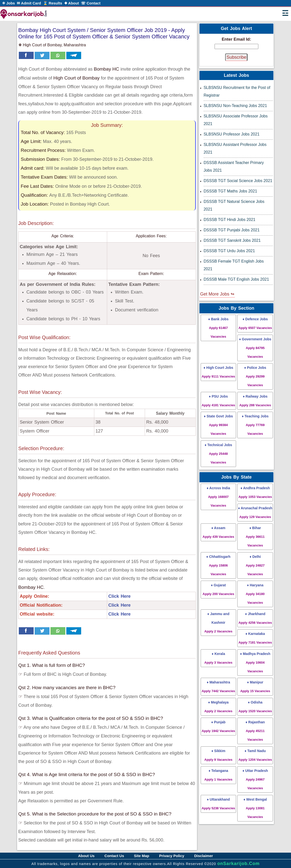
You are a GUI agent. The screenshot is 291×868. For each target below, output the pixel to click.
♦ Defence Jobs (255, 323)
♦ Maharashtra (218, 687)
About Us (86, 856)
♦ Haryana (255, 594)
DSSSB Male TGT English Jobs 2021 (236, 279)
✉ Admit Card (29, 3)
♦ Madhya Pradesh (255, 662)
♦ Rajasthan (255, 731)
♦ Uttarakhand (218, 804)
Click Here (120, 596)
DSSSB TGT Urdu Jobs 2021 (229, 251)
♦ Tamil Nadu (255, 755)
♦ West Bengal (255, 808)
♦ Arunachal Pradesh (255, 512)
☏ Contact (91, 3)
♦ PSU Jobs (218, 401)
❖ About (72, 3)
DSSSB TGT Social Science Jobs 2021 (238, 181)
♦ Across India (218, 497)
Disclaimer (204, 856)
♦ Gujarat (218, 589)
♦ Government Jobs (255, 348)
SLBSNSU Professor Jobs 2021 (232, 134)
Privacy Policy (172, 856)
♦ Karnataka (255, 638)
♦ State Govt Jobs (218, 425)
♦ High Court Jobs (218, 372)
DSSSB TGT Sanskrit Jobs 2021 (232, 240)
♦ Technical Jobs (218, 454)
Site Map (142, 856)
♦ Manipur (255, 687)
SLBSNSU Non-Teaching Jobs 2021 (235, 106)
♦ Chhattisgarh (218, 565)
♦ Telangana (218, 775)
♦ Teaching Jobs (255, 425)
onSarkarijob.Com (238, 864)
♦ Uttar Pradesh (255, 779)
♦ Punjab (218, 726)
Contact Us (114, 856)
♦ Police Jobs (255, 376)
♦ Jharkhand (255, 618)
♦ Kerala (218, 658)
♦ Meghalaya (218, 707)
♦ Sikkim (218, 755)
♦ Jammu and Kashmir (218, 623)
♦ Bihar (255, 537)
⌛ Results (53, 3)
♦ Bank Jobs (218, 328)
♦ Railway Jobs (255, 401)
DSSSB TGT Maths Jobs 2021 (230, 191)
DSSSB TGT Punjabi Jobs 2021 (232, 230)
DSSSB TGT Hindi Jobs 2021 (230, 220)
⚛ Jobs (8, 3)
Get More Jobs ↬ (217, 294)
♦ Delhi (255, 565)
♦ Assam (218, 532)
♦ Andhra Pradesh (255, 492)
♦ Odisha (255, 707)
